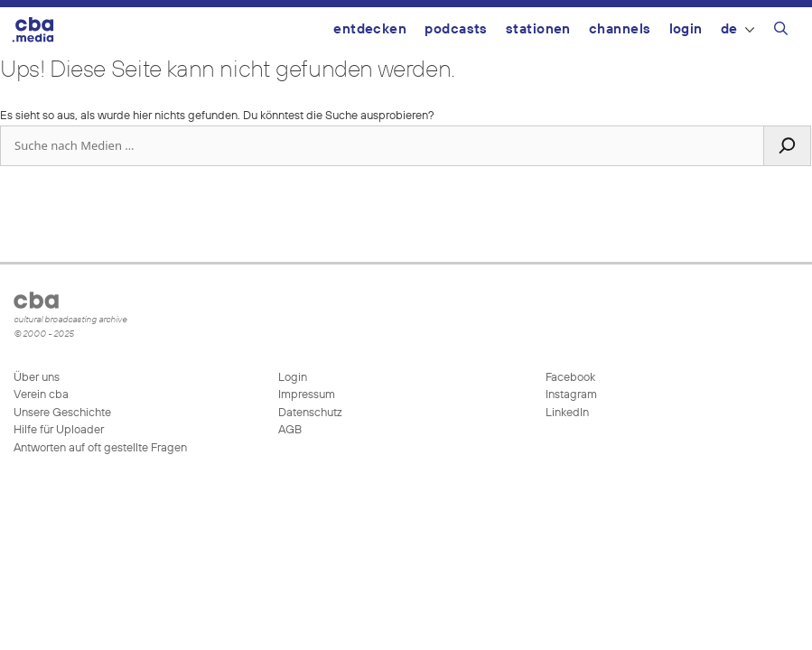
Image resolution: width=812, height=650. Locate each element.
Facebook (569, 378)
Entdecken (370, 29)
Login (686, 29)
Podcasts (456, 29)
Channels (620, 29)
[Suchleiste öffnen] (781, 32)
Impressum (307, 395)
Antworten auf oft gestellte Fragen (100, 448)
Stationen (538, 29)
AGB (290, 430)
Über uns (37, 378)
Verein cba (41, 395)
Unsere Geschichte (62, 413)
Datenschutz (310, 413)
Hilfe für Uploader (59, 430)
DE (737, 29)
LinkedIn (566, 413)
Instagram (570, 395)
